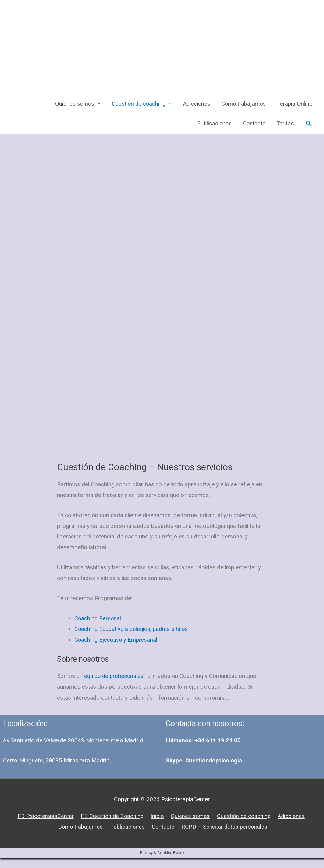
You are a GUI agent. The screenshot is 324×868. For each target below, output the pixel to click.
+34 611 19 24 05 (218, 750)
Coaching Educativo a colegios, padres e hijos (133, 639)
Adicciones (193, 105)
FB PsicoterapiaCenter (42, 826)
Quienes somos (68, 105)
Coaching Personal (98, 628)
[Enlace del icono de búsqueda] (308, 129)
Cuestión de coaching (133, 105)
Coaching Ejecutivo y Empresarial (117, 650)
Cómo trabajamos (241, 105)
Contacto (252, 129)
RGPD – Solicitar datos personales (227, 836)
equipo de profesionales (115, 686)
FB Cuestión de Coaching (110, 826)
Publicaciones (211, 129)
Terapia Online (294, 105)
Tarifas (284, 129)
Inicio (156, 826)
